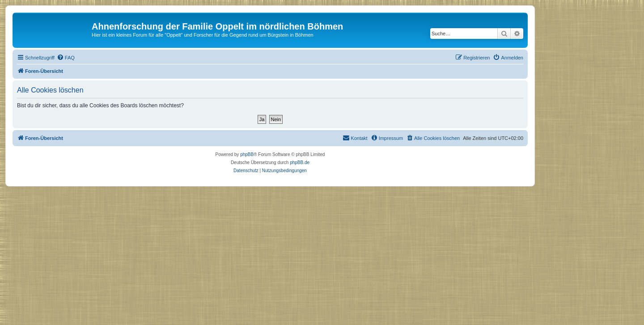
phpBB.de (300, 162)
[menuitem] (66, 58)
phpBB (247, 154)
